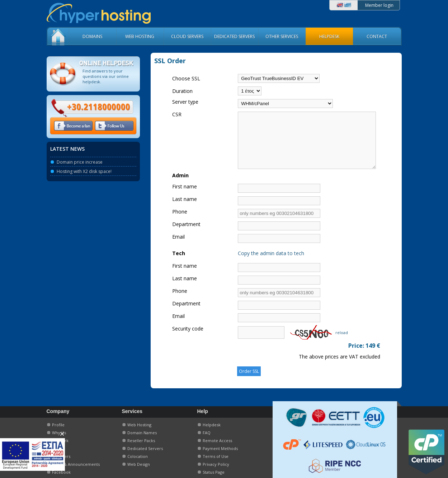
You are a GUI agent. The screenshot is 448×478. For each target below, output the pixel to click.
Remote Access (217, 440)
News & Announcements (76, 464)
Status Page (214, 472)
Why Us (59, 433)
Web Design (139, 464)
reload (329, 343)
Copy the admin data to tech (258, 264)
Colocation (138, 456)
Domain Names (142, 433)
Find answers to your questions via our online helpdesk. (106, 76)
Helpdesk (212, 425)
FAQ (207, 433)
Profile (58, 425)
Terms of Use (216, 456)
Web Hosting (139, 425)
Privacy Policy (216, 464)
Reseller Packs (141, 440)
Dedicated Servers (145, 448)
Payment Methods (220, 448)
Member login (379, 5)
